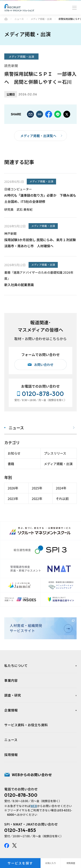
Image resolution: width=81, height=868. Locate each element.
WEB (34, 806)
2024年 (61, 488)
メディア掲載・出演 (41, 19)
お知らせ (14, 453)
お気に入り (51, 863)
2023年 (13, 499)
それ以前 (62, 499)
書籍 (11, 464)
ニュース (19, 19)
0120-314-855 (20, 830)
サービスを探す (20, 863)
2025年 (37, 488)
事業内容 (11, 680)
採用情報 (11, 755)
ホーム (6, 19)
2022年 (37, 499)
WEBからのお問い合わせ (32, 775)
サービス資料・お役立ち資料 (26, 725)
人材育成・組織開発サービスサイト (40, 628)
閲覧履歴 (71, 863)
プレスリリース (55, 453)
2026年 (13, 488)
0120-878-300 (21, 795)
